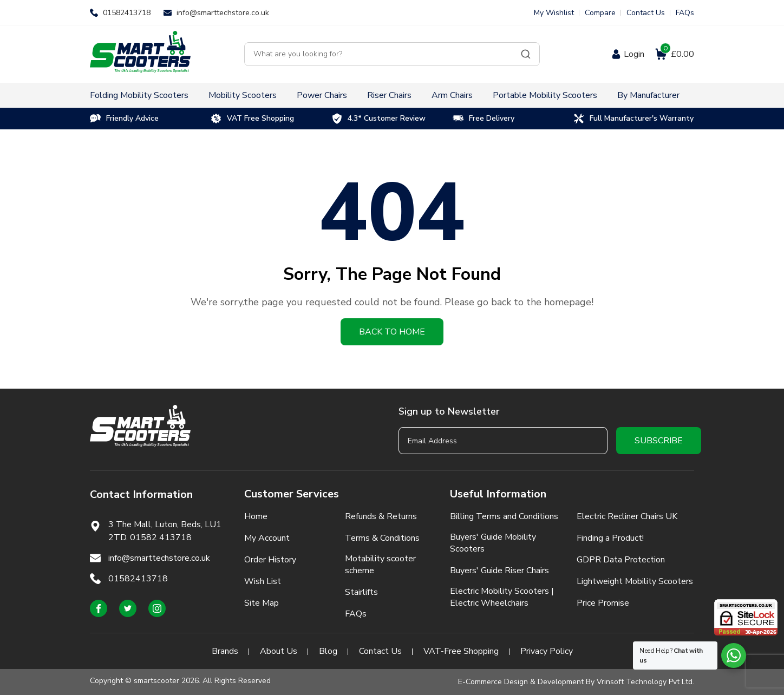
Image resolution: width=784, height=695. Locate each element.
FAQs (685, 13)
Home (256, 516)
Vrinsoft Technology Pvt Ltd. (645, 682)
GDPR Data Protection (621, 560)
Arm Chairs (452, 95)
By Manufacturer (648, 95)
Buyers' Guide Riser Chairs (499, 571)
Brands (225, 651)
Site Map (262, 603)
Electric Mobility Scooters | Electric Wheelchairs (502, 597)
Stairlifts (361, 592)
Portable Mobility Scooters (545, 95)
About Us (279, 651)
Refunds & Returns (381, 516)
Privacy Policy (547, 651)
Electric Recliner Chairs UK (627, 516)
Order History (270, 560)
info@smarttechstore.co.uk (223, 13)
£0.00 (677, 54)
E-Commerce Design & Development (521, 682)
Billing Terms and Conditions (504, 516)
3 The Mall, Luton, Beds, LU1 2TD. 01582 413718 (165, 531)
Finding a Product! (610, 538)
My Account (267, 538)
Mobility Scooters (243, 95)
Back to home (392, 332)
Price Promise (603, 603)
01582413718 (127, 13)
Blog (328, 651)
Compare (600, 13)
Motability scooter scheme (380, 565)
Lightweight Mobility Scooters (635, 581)
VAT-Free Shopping (461, 651)
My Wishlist (554, 13)
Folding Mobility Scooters (139, 95)
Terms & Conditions (382, 538)
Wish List (263, 581)
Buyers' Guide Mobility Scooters (493, 543)
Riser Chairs (389, 95)
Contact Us (646, 13)
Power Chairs (322, 95)
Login (634, 54)
